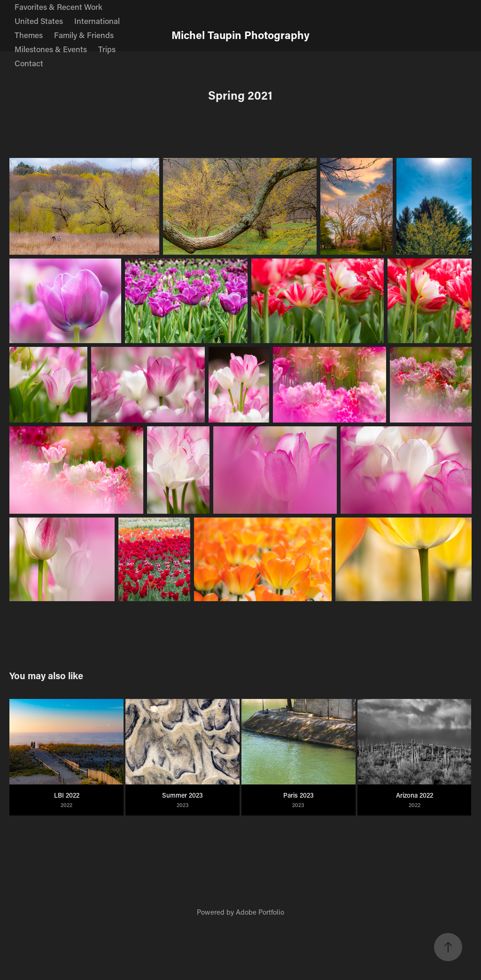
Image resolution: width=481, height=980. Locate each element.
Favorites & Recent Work (58, 7)
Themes (29, 35)
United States (39, 21)
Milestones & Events (51, 49)
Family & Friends (84, 35)
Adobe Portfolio (260, 912)
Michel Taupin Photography (240, 35)
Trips (107, 49)
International (97, 21)
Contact (29, 63)
